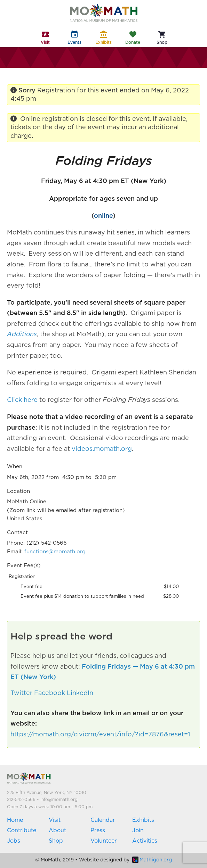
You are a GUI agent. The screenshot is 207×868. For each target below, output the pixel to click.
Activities (145, 841)
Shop (56, 841)
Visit (55, 820)
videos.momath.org (102, 449)
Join (138, 830)
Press (98, 830)
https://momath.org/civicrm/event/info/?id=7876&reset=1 (100, 735)
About (57, 830)
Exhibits (143, 820)
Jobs (14, 841)
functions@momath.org (55, 552)
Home (15, 820)
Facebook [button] (50, 693)
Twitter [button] (21, 693)
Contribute (22, 830)
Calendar (103, 820)
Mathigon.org (152, 860)
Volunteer (103, 841)
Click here (22, 400)
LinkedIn (80, 693)
